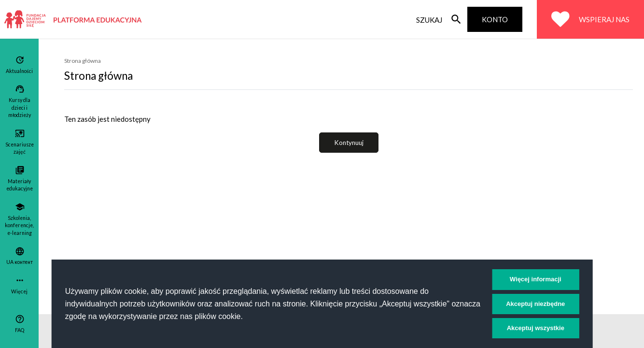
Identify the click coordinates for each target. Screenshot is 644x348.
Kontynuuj (349, 143)
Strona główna (83, 61)
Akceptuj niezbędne (535, 304)
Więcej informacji (536, 279)
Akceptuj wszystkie (536, 328)
